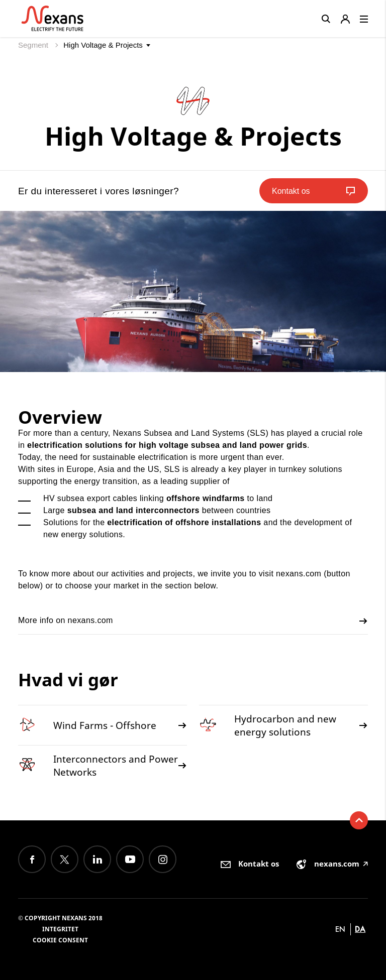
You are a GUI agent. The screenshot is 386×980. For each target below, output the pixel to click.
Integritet (60, 929)
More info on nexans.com (193, 621)
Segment (34, 45)
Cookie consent (60, 940)
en (340, 929)
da (360, 929)
